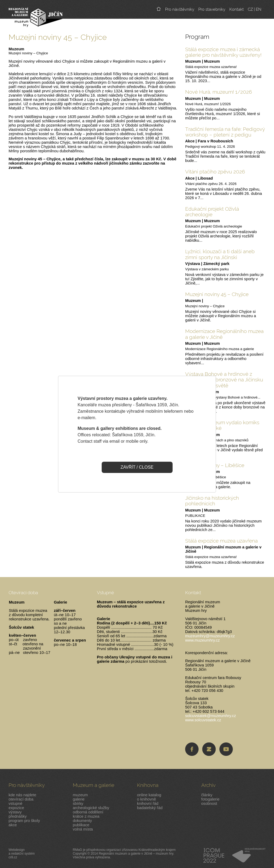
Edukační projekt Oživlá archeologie (212, 212)
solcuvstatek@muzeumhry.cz (211, 716)
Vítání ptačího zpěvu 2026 (215, 172)
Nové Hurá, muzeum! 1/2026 (219, 92)
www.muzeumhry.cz (202, 640)
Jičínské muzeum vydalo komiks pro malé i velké (222, 425)
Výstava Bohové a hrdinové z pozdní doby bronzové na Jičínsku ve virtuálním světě (224, 380)
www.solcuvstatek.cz (203, 720)
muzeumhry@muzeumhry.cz (210, 636)
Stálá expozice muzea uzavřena (221, 541)
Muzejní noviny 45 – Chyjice (217, 294)
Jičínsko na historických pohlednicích (212, 501)
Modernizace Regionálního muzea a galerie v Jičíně (224, 334)
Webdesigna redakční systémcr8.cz (22, 854)
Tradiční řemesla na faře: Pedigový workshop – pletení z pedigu (225, 132)
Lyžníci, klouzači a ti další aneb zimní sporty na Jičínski (220, 254)
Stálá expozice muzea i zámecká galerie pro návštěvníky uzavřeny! (223, 52)
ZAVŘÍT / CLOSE (137, 467)
